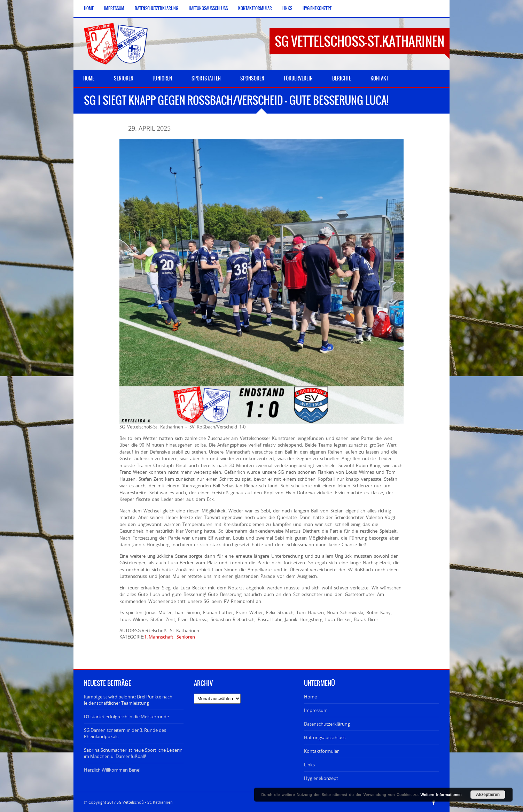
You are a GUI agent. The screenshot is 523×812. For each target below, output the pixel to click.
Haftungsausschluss (208, 8)
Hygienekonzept (317, 8)
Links (287, 8)
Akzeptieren (488, 795)
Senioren (186, 637)
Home (89, 8)
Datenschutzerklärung (157, 8)
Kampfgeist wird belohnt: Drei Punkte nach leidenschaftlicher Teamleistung (128, 700)
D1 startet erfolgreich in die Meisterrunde (126, 717)
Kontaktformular (255, 8)
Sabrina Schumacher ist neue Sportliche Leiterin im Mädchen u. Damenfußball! (133, 753)
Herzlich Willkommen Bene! (112, 770)
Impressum (114, 8)
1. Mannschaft (159, 637)
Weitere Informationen (441, 795)
